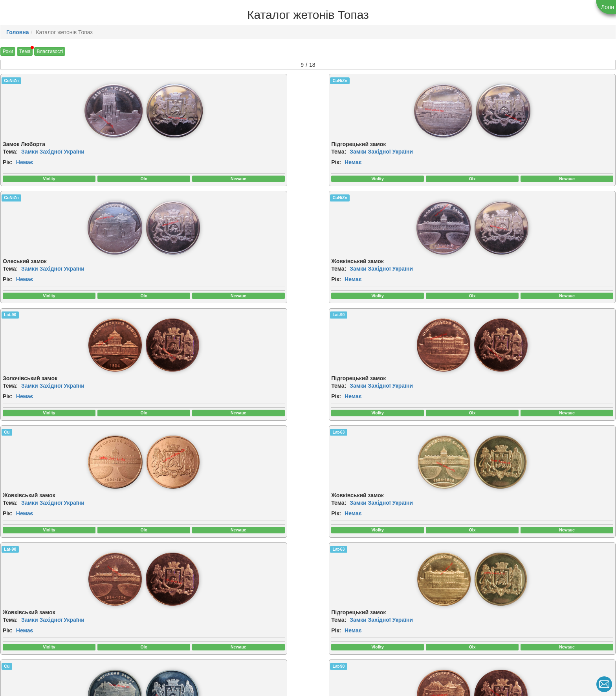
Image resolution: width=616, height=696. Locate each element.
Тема (25, 51)
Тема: (10, 153)
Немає (25, 164)
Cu (317, 201)
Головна (18, 32)
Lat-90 (10, 201)
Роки (8, 51)
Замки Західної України (53, 153)
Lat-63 (476, 201)
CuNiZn (11, 81)
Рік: (8, 164)
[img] (44, 112)
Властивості (50, 51)
